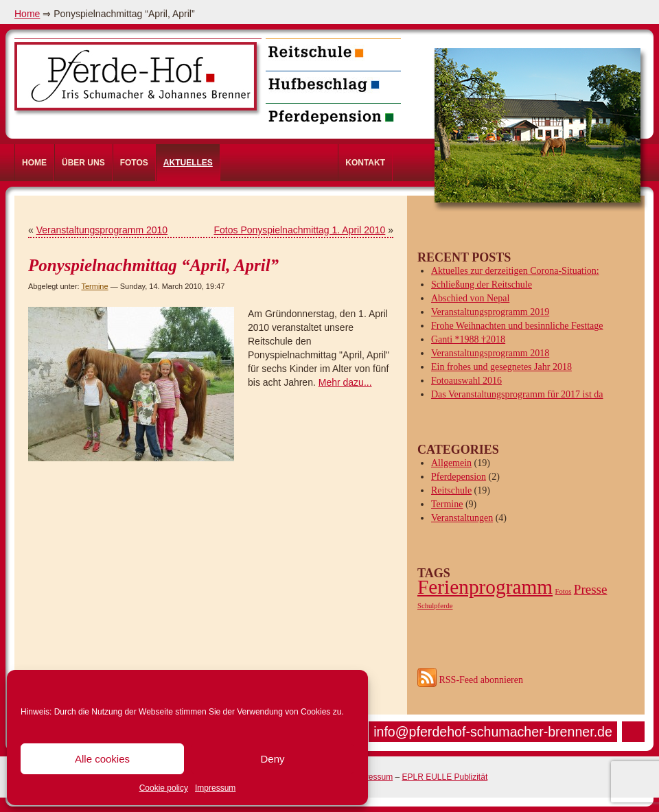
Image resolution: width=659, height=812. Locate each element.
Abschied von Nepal (470, 298)
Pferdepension (459, 477)
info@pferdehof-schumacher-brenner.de (493, 732)
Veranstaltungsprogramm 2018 (490, 353)
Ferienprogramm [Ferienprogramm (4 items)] (485, 587)
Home (27, 14)
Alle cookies (102, 759)
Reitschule (451, 490)
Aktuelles (188, 163)
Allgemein (451, 463)
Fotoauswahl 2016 (466, 381)
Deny (272, 759)
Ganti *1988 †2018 (468, 339)
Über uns (83, 163)
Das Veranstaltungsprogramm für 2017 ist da (517, 394)
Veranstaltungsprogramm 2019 (490, 312)
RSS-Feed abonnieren (470, 680)
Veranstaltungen (462, 518)
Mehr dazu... (345, 382)
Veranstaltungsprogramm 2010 (102, 230)
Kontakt (365, 163)
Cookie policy (164, 788)
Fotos (134, 163)
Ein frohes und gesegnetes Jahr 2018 (501, 367)
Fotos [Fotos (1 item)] (564, 591)
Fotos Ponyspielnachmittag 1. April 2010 (300, 230)
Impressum (215, 788)
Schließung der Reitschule (482, 285)
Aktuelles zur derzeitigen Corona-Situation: (515, 271)
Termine (94, 286)
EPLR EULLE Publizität (444, 777)
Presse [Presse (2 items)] (591, 589)
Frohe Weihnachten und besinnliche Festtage (517, 326)
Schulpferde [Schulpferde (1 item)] (435, 606)
